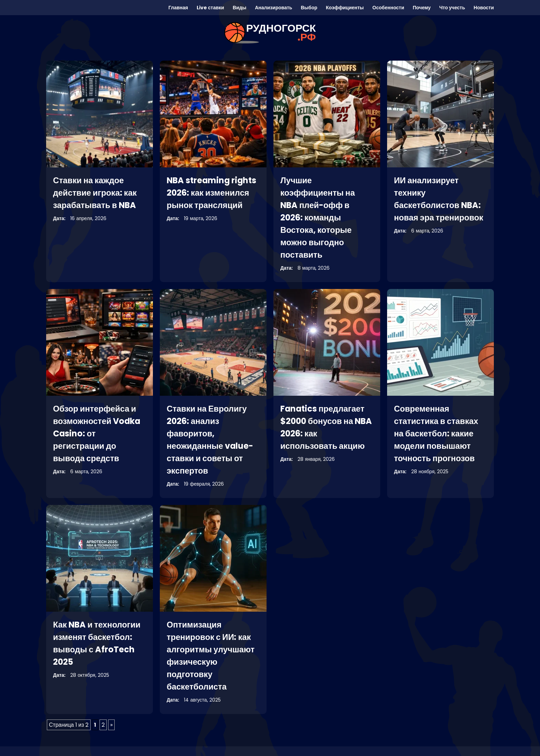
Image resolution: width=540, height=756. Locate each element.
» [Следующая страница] (111, 725)
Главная (178, 8)
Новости (484, 8)
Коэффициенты (345, 8)
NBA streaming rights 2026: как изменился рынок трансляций (212, 193)
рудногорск (281, 33)
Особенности (388, 8)
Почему (422, 8)
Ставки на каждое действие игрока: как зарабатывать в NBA (95, 193)
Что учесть (452, 8)
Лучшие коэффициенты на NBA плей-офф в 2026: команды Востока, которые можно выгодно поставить (318, 218)
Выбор (309, 8)
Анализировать (273, 8)
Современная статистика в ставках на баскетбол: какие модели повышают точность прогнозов (437, 433)
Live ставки (210, 8)
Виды (240, 8)
